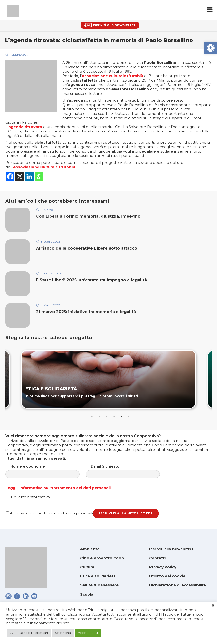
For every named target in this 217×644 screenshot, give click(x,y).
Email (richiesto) (128, 471)
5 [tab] (121, 417)
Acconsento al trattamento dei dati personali (49, 513)
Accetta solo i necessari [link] (29, 633)
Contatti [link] (157, 558)
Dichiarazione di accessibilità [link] (178, 585)
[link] (211, 48)
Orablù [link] (68, 167)
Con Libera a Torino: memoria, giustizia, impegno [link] (88, 216)
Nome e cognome (47, 471)
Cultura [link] (87, 567)
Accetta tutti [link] (88, 633)
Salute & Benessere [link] (99, 585)
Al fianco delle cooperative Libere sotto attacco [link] (87, 248)
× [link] (213, 606)
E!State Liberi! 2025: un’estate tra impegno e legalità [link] (91, 280)
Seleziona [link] (63, 633)
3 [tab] (107, 417)
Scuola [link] (87, 594)
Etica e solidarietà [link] (98, 576)
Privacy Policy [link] (163, 567)
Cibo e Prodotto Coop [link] (102, 558)
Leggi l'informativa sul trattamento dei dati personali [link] (58, 488)
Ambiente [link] (90, 549)
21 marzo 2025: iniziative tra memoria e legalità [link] (87, 312)
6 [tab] (129, 417)
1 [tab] (92, 417)
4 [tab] (114, 417)
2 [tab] (99, 417)
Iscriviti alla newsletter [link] (171, 549)
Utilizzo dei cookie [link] (167, 576)
